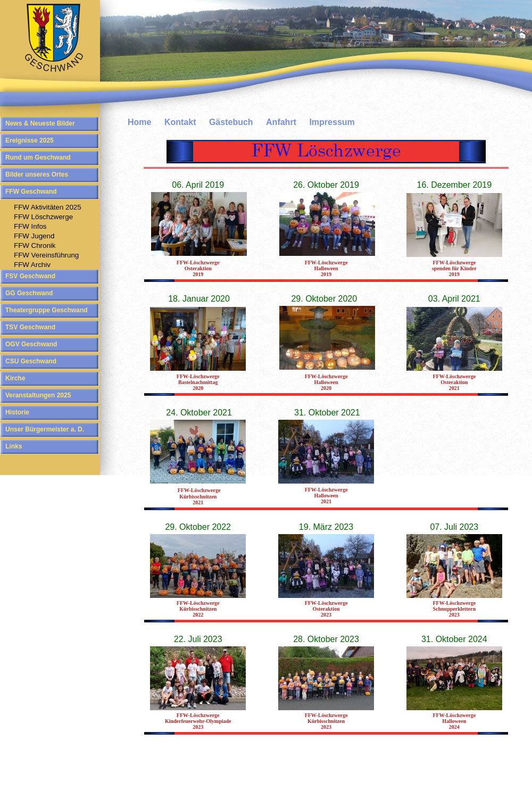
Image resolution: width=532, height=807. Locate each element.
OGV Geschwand (31, 344)
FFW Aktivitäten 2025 (48, 207)
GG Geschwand (29, 293)
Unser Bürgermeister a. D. (45, 429)
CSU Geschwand (31, 361)
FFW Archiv (32, 265)
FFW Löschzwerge (43, 217)
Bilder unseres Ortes (37, 174)
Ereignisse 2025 (30, 140)
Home (139, 122)
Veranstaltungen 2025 (38, 395)
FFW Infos (30, 226)
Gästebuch (231, 122)
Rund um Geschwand (38, 157)
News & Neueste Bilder (40, 123)
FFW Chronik (35, 246)
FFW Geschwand (31, 192)
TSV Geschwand (30, 327)
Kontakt (180, 122)
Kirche (15, 378)
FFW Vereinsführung (46, 255)
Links (14, 446)
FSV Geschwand (30, 276)
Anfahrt (281, 122)
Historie (17, 412)
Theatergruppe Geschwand (47, 310)
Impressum (332, 122)
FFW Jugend (34, 236)
